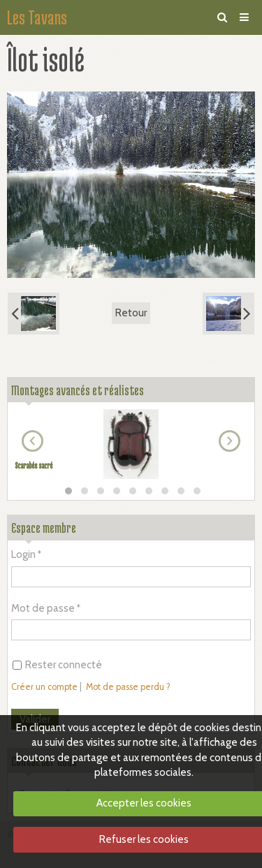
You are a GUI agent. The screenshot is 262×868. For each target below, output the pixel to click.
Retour (131, 313)
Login (23, 554)
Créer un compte (44, 687)
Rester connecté (57, 665)
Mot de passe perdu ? (128, 687)
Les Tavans (37, 17)
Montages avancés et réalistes (78, 390)
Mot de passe (43, 608)
